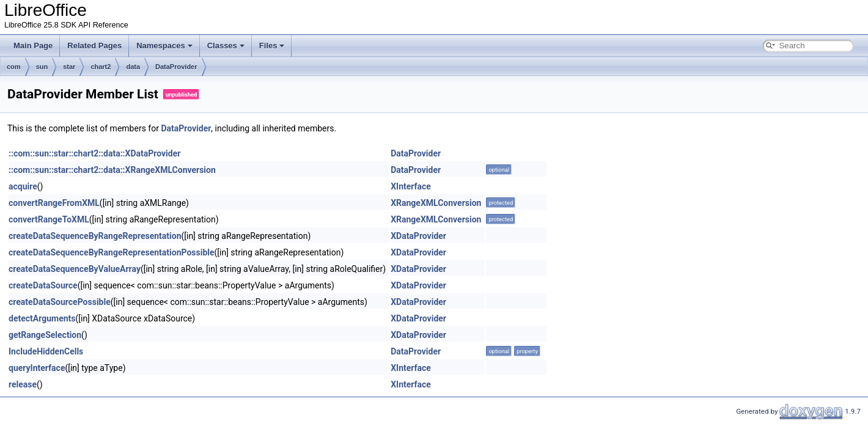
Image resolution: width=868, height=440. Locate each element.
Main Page (33, 46)
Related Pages (94, 46)
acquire (23, 186)
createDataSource (43, 285)
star (69, 67)
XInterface (411, 186)
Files (272, 46)
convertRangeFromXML (54, 203)
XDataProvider (418, 236)
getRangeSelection (45, 335)
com (14, 67)
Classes (226, 46)
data (133, 67)
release (23, 384)
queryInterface (37, 368)
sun (42, 67)
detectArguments (42, 318)
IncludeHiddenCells (46, 351)
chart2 (101, 67)
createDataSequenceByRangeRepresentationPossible (112, 252)
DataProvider (176, 67)
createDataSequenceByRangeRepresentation (95, 236)
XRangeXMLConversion (436, 203)
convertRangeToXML (49, 219)
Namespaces (164, 46)
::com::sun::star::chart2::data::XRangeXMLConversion (112, 170)
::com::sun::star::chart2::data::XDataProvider (94, 153)
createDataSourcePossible (60, 302)
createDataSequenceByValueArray (75, 269)
